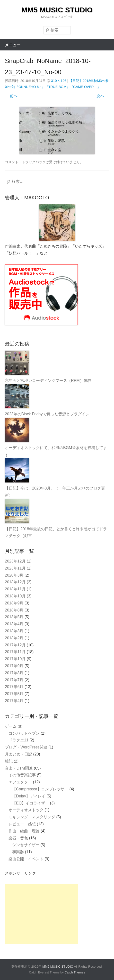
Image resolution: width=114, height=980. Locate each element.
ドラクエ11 (18, 740)
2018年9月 (14, 603)
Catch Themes (75, 972)
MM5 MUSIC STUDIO (57, 10)
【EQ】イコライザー (31, 803)
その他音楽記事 (22, 775)
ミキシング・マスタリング (32, 817)
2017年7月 (14, 680)
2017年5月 (14, 694)
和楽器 (18, 852)
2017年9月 (14, 666)
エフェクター (20, 782)
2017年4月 (14, 701)
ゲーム (11, 726)
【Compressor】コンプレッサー (40, 789)
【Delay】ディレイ (29, 796)
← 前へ (11, 96)
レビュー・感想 (22, 824)
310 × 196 (59, 81)
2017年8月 (14, 673)
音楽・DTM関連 (19, 768)
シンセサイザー (26, 845)
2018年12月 (15, 582)
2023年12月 (15, 561)
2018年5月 (14, 617)
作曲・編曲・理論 (24, 831)
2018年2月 (14, 638)
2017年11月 (15, 652)
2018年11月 (15, 589)
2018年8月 (14, 610)
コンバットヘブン (24, 733)
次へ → (103, 96)
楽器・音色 (18, 838)
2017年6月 (14, 687)
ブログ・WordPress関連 (26, 747)
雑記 (9, 761)
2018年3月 (14, 631)
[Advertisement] (41, 914)
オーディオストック (26, 810)
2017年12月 (15, 645)
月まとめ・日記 (18, 754)
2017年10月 (15, 659)
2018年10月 (15, 596)
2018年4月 (14, 624)
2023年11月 (15, 568)
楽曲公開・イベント (26, 859)
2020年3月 (14, 575)
